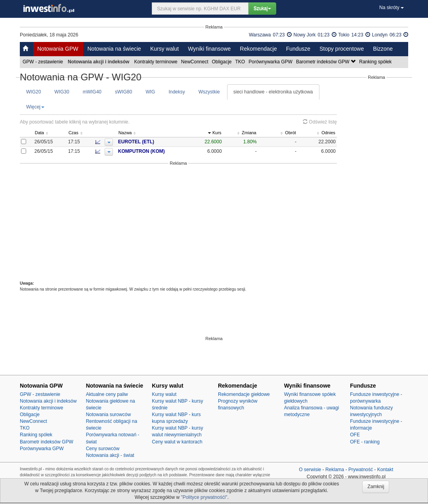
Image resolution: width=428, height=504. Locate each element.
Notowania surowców (108, 415)
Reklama (335, 470)
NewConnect (195, 62)
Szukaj (262, 8)
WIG (150, 92)
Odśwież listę (320, 122)
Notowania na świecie (114, 49)
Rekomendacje (258, 49)
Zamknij (376, 487)
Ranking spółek (376, 62)
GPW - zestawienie (43, 62)
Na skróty (392, 8)
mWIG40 (92, 92)
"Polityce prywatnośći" (204, 497)
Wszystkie (209, 92)
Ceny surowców (103, 449)
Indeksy (177, 92)
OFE (355, 435)
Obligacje (223, 62)
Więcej (35, 107)
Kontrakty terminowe (156, 62)
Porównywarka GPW (271, 62)
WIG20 (33, 92)
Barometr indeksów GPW (326, 62)
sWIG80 (123, 92)
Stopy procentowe (342, 49)
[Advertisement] (178, 223)
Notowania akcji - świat (110, 455)
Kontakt (385, 470)
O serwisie (310, 470)
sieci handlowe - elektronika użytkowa (273, 92)
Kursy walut (164, 49)
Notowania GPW (58, 49)
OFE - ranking (365, 442)
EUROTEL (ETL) (151, 142)
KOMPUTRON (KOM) (157, 151)
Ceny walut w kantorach (177, 442)
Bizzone (383, 49)
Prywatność (361, 470)
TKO (241, 62)
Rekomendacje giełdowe (244, 394)
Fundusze (298, 49)
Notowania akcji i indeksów (48, 401)
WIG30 (62, 92)
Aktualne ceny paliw (107, 394)
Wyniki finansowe (209, 49)
